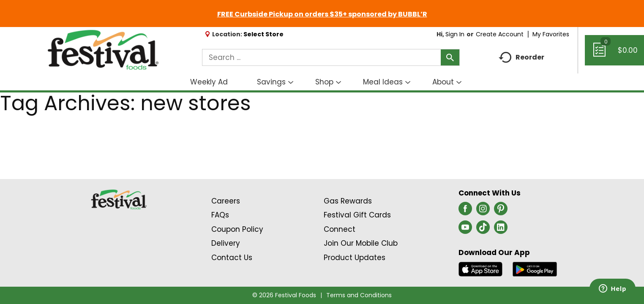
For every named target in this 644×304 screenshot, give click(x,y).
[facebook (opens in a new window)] (465, 211)
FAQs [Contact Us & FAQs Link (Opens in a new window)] (220, 215)
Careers (226, 201)
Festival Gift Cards (357, 215)
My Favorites (552, 34)
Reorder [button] (521, 58)
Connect (340, 229)
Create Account (500, 34)
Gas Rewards (348, 201)
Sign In (455, 34)
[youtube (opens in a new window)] (465, 230)
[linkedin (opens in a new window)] (501, 230)
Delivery (226, 243)
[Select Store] (264, 34)
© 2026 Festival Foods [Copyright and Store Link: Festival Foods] (284, 295)
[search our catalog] (450, 57)
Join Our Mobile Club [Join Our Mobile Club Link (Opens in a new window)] (361, 243)
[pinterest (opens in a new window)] (501, 211)
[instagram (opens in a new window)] (483, 211)
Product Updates (355, 258)
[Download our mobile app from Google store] (535, 269)
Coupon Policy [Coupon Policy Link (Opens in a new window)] (237, 229)
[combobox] (331, 57)
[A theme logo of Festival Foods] (103, 50)
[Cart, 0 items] (614, 54)
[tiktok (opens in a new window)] (483, 230)
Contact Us (232, 258)
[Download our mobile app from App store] (481, 269)
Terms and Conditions (359, 295)
